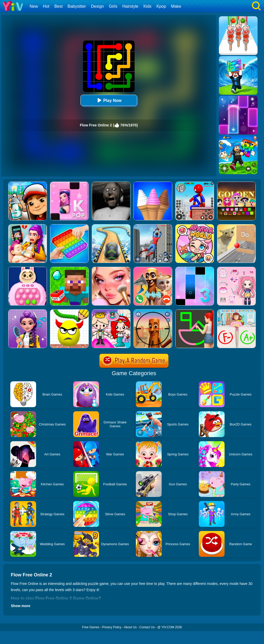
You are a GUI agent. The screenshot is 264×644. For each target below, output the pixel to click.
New (34, 6)
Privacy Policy (112, 627)
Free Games (91, 627)
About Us (130, 627)
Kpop (161, 6)
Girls (113, 6)
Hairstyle (130, 6)
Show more (20, 606)
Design (97, 6)
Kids (147, 6)
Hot (46, 6)
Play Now (109, 100)
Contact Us (147, 627)
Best (59, 6)
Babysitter (77, 6)
